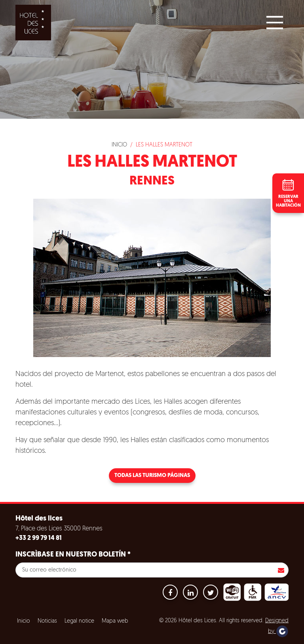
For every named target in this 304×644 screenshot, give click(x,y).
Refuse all (115, 634)
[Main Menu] (275, 23)
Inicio (119, 145)
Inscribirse (281, 570)
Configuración (162, 634)
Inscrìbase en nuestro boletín (73, 555)
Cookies (25, 615)
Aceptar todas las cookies (56, 634)
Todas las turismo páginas (152, 476)
